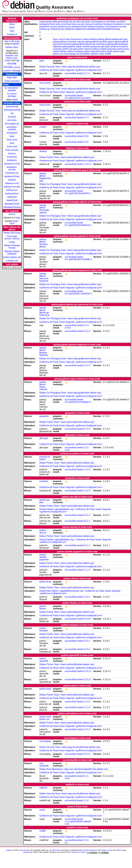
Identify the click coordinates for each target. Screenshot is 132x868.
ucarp (101, 54)
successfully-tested (74, 73)
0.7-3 (86, 118)
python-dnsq (123, 49)
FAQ (12, 31)
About (12, 24)
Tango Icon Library (78, 852)
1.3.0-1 (87, 597)
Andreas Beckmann (90, 850)
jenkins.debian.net (12, 257)
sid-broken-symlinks (12, 128)
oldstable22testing (12, 207)
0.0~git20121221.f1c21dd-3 (78, 98)
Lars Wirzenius (55, 850)
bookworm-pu (12, 173)
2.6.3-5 (87, 754)
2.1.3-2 (87, 702)
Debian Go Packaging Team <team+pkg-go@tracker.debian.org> (70, 184)
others (119, 850)
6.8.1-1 (87, 545)
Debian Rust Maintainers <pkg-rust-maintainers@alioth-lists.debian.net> (74, 769)
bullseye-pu (12, 190)
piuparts (9, 850)
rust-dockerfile (83, 54)
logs (17, 60)
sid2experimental (12, 110)
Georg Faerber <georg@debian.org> (57, 509)
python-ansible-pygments (104, 49)
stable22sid (12, 200)
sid (12, 113)
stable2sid (12, 197)
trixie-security (12, 150)
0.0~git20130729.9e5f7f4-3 (78, 193)
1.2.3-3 (87, 470)
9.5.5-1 (87, 515)
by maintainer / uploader (12, 89)
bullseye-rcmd (12, 183)
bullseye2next (12, 194)
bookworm (12, 160)
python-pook (106, 51)
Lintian (12, 242)
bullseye (12, 180)
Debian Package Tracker (12, 247)
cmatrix (86, 39)
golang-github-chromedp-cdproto (69, 42)
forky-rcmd (12, 140)
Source (12, 214)
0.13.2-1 (87, 671)
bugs (18, 218)
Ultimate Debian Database (12, 253)
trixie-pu (12, 153)
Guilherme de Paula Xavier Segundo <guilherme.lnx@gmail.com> (71, 70)
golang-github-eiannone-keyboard (44, 277)
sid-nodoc (12, 120)
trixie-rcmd (15, 85)
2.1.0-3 (87, 491)
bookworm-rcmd (12, 164)
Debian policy (12, 47)
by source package (12, 95)
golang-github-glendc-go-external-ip (89, 44)
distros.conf (12, 58)
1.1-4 (86, 800)
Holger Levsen (107, 850)
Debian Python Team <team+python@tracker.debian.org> (67, 157)
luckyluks (57, 49)
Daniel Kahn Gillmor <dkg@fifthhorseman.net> (62, 591)
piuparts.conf (12, 55)
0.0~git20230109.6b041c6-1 (78, 225)
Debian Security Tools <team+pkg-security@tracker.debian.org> (70, 67)
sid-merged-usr (12, 124)
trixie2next (12, 157)
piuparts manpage (12, 71)
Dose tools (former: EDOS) (12, 237)
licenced (23, 850)
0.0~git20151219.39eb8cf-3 (78, 402)
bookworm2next (12, 176)
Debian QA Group (12, 233)
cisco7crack (64, 39)
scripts (8, 60)
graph (15, 100)
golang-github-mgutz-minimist (76, 47)
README (12, 64)
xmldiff (108, 54)
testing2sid (12, 133)
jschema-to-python (119, 47)
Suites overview (12, 81)
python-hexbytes (75, 51)
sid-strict (12, 117)
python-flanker (60, 51)
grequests (96, 47)
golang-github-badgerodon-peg (113, 39)
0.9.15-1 (87, 619)
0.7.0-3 (87, 429)
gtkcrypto (105, 47)
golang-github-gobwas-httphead (44, 351)
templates (15, 44)
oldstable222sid (12, 204)
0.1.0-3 (87, 365)
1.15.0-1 (87, 164)
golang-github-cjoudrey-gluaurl (100, 42)
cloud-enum (76, 39)
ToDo (12, 223)
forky (12, 136)
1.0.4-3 (87, 729)
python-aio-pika (70, 49)
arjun (56, 39)
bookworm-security (12, 168)
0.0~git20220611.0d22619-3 (78, 294)
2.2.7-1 (87, 73)
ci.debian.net (12, 261)
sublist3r (94, 54)
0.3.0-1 (87, 641)
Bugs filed (12, 77)
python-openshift (92, 51)
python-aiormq (85, 49)
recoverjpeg (70, 54)
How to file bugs (12, 41)
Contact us (12, 34)
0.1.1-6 (87, 570)
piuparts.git (28, 852)
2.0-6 (86, 136)
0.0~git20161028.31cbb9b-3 (78, 259)
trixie (12, 143)
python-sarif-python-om (45, 718)
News (12, 27)
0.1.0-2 (87, 331)
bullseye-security (12, 187)
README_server (12, 67)
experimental (12, 106)
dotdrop (93, 39)
